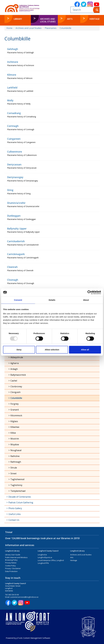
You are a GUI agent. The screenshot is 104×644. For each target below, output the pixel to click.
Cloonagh (13, 280)
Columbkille (65, 28)
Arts (72, 557)
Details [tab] (52, 300)
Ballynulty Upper (17, 229)
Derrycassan (14, 164)
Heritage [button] (94, 19)
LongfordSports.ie (45, 557)
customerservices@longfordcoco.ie (24, 597)
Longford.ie (42, 555)
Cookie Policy (10, 566)
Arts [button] (70, 19)
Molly (10, 100)
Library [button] (18, 19)
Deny (19, 350)
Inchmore (13, 62)
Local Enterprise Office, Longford (51, 560)
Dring (10, 190)
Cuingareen (14, 139)
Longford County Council (48, 551)
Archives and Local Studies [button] (48, 20)
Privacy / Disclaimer (13, 568)
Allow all (85, 350)
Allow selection (52, 350)
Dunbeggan (14, 216)
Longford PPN (43, 563)
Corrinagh (13, 126)
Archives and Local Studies (29, 28)
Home (9, 28)
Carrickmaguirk (16, 254)
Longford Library (12, 551)
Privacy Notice (11, 563)
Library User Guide (13, 555)
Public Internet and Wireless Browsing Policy (16, 559)
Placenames (51, 28)
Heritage (74, 560)
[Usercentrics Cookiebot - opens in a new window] (89, 292)
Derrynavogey (15, 177)
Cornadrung (14, 113)
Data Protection (11, 571)
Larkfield (12, 88)
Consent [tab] (18, 300)
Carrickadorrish (16, 241)
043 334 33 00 (14, 595)
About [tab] (86, 300)
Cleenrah (12, 267)
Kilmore (12, 75)
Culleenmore (15, 152)
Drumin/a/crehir (16, 203)
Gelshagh (13, 49)
